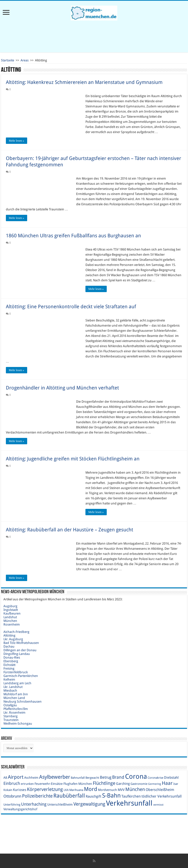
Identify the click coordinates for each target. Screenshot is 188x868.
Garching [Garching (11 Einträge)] (123, 784)
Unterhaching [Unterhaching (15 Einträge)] (34, 804)
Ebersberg (11, 661)
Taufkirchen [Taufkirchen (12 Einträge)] (131, 796)
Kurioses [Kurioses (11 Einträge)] (20, 790)
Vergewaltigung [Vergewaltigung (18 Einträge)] (89, 804)
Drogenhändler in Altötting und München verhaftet (62, 388)
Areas (25, 60)
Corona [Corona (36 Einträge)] (136, 776)
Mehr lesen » (17, 141)
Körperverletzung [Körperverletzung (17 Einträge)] (45, 789)
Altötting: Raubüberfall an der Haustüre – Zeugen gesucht (70, 530)
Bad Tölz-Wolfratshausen (21, 643)
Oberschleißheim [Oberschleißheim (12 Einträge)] (160, 790)
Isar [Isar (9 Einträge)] (176, 784)
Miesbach (10, 691)
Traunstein (11, 720)
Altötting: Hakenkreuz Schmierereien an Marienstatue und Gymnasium (84, 82)
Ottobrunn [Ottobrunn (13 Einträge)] (12, 796)
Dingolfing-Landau (17, 654)
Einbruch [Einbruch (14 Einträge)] (12, 783)
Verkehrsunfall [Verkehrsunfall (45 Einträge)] (129, 803)
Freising (9, 668)
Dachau (9, 646)
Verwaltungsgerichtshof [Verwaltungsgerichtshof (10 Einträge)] (20, 809)
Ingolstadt (11, 610)
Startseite (8, 60)
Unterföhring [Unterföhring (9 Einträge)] (12, 805)
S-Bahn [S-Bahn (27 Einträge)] (111, 796)
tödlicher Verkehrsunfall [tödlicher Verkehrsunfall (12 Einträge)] (162, 796)
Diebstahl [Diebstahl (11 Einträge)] (171, 777)
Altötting (9, 635)
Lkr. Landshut (13, 687)
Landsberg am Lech (17, 683)
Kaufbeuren (12, 613)
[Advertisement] (94, 36)
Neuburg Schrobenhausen (23, 702)
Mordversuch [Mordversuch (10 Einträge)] (107, 790)
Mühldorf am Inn (16, 694)
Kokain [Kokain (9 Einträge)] (8, 790)
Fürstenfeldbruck (16, 672)
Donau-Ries (12, 657)
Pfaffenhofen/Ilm (16, 709)
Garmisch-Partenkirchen (21, 676)
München (10, 621)
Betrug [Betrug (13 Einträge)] (106, 777)
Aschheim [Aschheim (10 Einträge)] (31, 778)
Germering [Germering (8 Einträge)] (155, 784)
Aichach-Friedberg (16, 632)
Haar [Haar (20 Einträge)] (167, 783)
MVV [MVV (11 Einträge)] (121, 790)
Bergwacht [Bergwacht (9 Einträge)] (92, 778)
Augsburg (10, 606)
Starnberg (11, 716)
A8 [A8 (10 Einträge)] (5, 778)
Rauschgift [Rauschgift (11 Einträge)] (94, 796)
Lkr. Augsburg (13, 639)
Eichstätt (9, 665)
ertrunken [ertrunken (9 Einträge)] (27, 784)
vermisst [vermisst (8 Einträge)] (158, 805)
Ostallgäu (10, 705)
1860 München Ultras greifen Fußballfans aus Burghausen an (73, 236)
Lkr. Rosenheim (14, 713)
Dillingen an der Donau (20, 650)
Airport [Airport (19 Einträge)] (16, 777)
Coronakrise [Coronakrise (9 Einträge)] (155, 778)
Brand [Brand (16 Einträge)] (118, 777)
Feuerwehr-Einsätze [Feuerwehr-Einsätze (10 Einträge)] (49, 784)
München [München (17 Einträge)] (135, 789)
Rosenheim (12, 624)
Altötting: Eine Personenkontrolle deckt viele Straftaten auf (71, 307)
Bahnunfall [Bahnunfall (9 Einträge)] (78, 778)
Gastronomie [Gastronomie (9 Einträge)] (139, 784)
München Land (14, 698)
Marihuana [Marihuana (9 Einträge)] (76, 790)
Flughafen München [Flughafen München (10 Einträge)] (78, 784)
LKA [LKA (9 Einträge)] (66, 790)
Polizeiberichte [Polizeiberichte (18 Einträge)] (37, 796)
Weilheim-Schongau (18, 724)
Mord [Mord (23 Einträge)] (91, 789)
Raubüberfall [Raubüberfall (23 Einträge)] (69, 796)
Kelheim (9, 680)
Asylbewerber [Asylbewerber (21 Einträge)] (55, 777)
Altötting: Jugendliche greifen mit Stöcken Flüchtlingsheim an (73, 459)
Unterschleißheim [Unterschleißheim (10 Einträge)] (60, 805)
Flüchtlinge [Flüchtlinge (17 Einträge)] (104, 783)
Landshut (10, 617)
